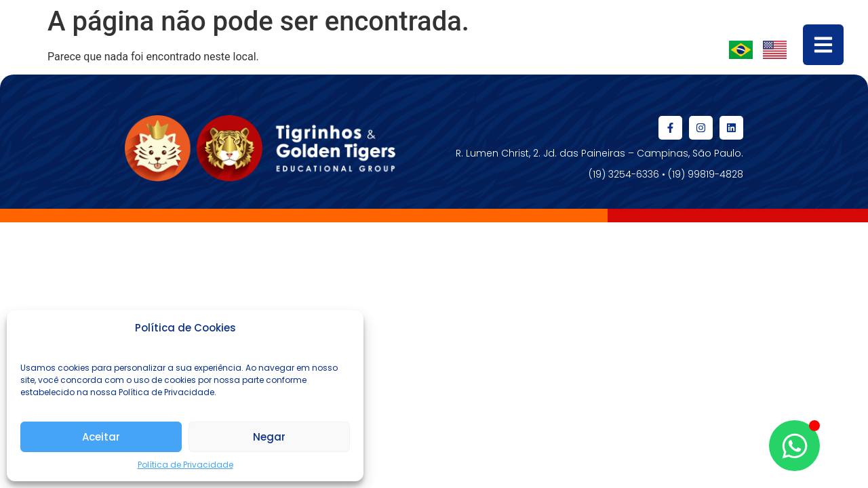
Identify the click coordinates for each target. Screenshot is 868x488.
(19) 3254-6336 (624, 174)
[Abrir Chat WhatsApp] (794, 446)
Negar (269, 437)
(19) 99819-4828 (706, 174)
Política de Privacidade (185, 465)
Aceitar (101, 437)
